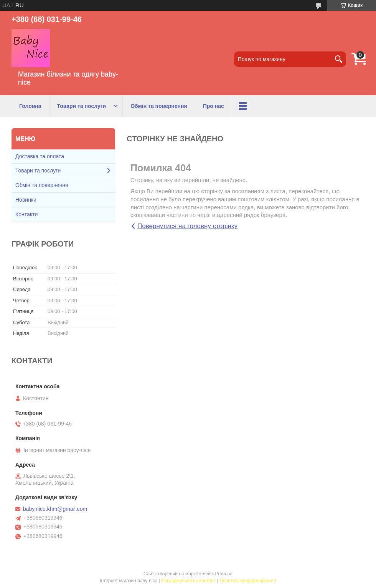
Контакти (26, 214)
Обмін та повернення (159, 106)
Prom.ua (224, 574)
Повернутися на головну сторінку (187, 226)
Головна (30, 106)
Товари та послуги (82, 106)
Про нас (214, 106)
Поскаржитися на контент (188, 581)
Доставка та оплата (40, 156)
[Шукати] (338, 59)
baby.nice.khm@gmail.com (55, 509)
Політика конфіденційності (248, 581)
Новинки (26, 200)
